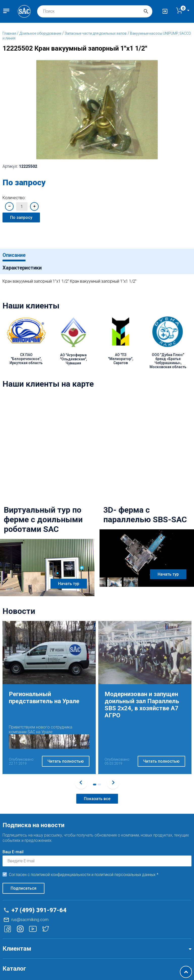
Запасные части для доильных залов (96, 33)
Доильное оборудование (40, 33)
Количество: (14, 198)
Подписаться (23, 888)
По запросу (21, 217)
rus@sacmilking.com (30, 920)
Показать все (97, 799)
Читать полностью (66, 761)
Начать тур (69, 584)
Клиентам (17, 949)
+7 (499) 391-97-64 (39, 910)
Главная (10, 33)
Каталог (14, 969)
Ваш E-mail (13, 852)
